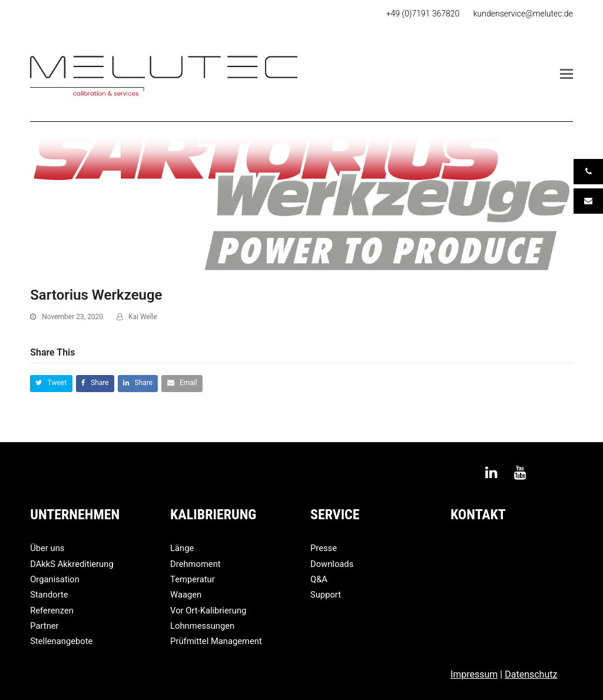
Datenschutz (531, 674)
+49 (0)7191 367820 (423, 14)
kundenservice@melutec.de (523, 14)
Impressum (474, 674)
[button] (566, 74)
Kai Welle (143, 317)
